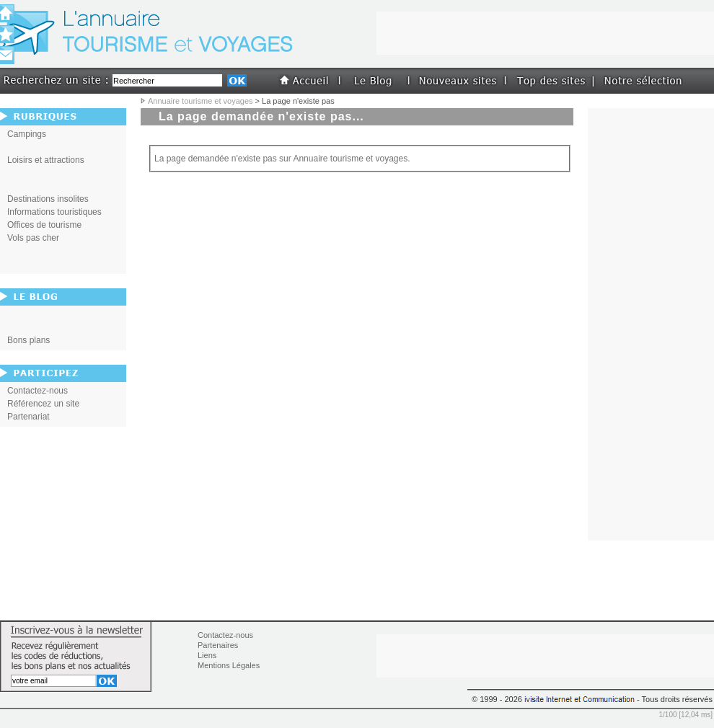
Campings (27, 134)
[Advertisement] (651, 324)
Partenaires (218, 645)
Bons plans (28, 340)
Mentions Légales (229, 665)
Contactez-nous (38, 391)
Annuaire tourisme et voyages (200, 101)
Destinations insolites (48, 199)
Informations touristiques (54, 212)
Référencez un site (43, 404)
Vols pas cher (33, 238)
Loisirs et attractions (46, 160)
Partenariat (28, 417)
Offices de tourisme (44, 225)
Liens (207, 655)
